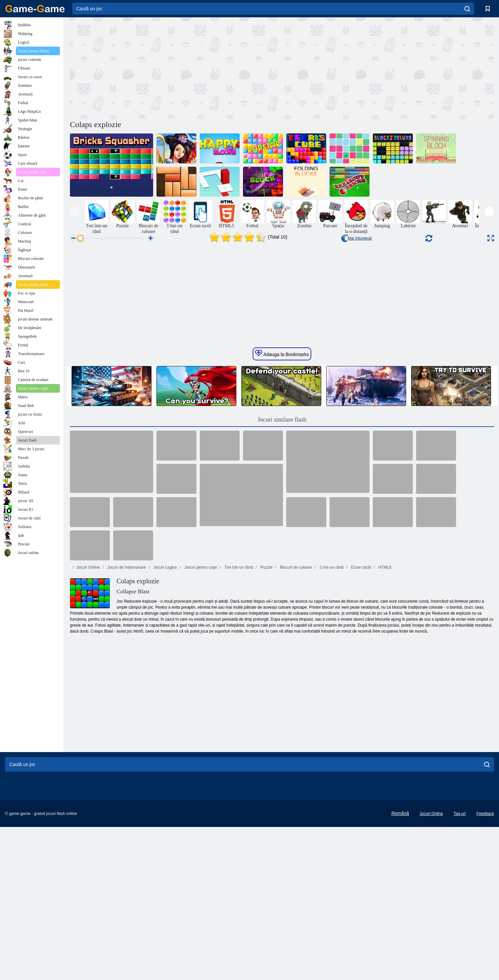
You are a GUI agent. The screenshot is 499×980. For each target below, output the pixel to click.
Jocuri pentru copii (200, 771)
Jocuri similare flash (282, 623)
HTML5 (384, 771)
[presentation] (75, 211)
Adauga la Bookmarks (282, 557)
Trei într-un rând (238, 771)
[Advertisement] (176, 68)
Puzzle (266, 771)
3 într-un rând (331, 771)
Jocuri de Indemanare (126, 771)
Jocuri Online (88, 771)
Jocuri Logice (164, 771)
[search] (467, 9)
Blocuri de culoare (295, 771)
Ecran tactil (360, 771)
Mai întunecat (357, 238)
